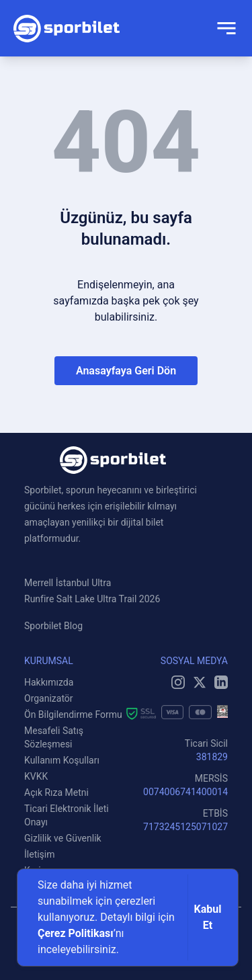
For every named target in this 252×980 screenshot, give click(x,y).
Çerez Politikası (76, 933)
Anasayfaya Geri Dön (126, 371)
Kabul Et (208, 917)
